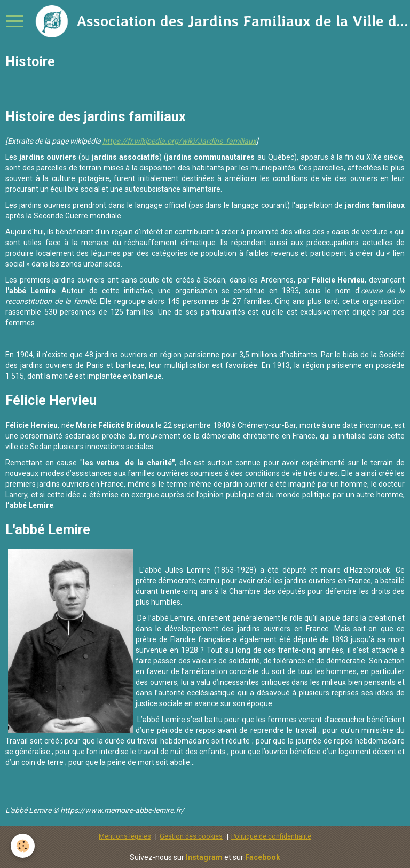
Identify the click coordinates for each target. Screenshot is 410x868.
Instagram (205, 857)
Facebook (263, 857)
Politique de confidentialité (271, 836)
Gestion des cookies (191, 836)
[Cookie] (23, 846)
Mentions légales (125, 836)
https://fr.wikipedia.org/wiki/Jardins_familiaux (179, 141)
